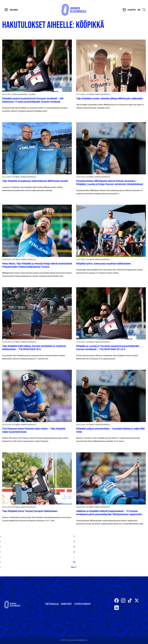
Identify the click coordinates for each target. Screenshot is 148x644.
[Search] (144, 10)
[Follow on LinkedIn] (117, 608)
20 (74, 562)
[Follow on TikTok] (130, 601)
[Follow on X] (137, 601)
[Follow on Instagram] (123, 601)
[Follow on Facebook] (117, 601)
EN (139, 10)
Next (74, 567)
